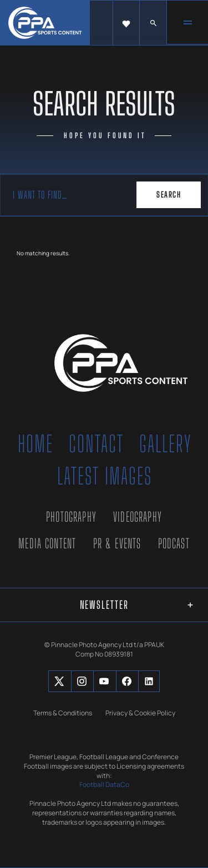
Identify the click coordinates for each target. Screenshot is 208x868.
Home (35, 444)
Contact (96, 444)
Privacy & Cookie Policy (140, 713)
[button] (126, 23)
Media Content (47, 543)
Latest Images (105, 476)
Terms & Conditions (63, 713)
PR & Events (117, 543)
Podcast (174, 543)
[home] (45, 23)
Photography (71, 517)
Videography (138, 517)
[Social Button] (59, 681)
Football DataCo (104, 785)
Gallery (166, 444)
